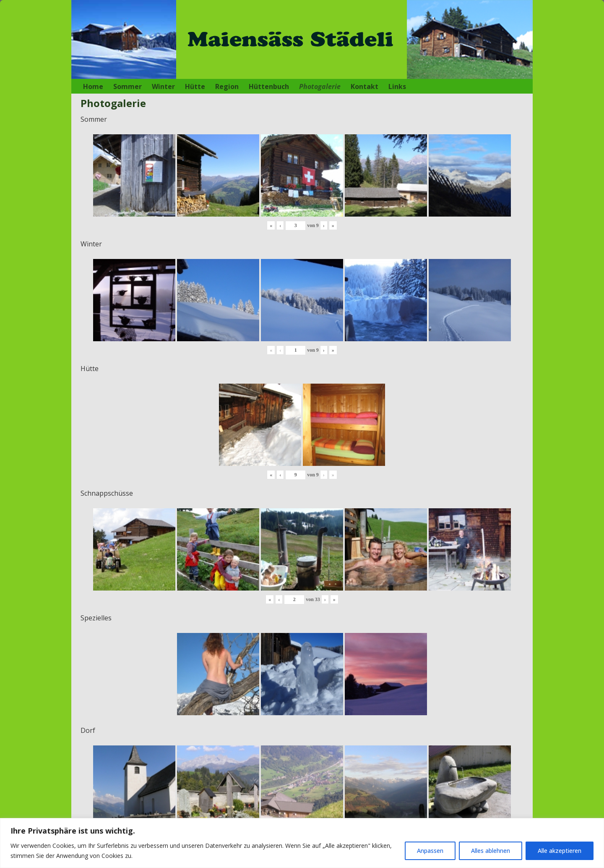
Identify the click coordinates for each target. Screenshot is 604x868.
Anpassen (430, 851)
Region (227, 86)
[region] (302, 843)
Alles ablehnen (491, 851)
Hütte (195, 86)
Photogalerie (320, 86)
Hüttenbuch (269, 86)
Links (397, 86)
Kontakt (364, 86)
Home (93, 86)
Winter (163, 86)
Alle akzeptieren (560, 851)
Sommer (128, 86)
